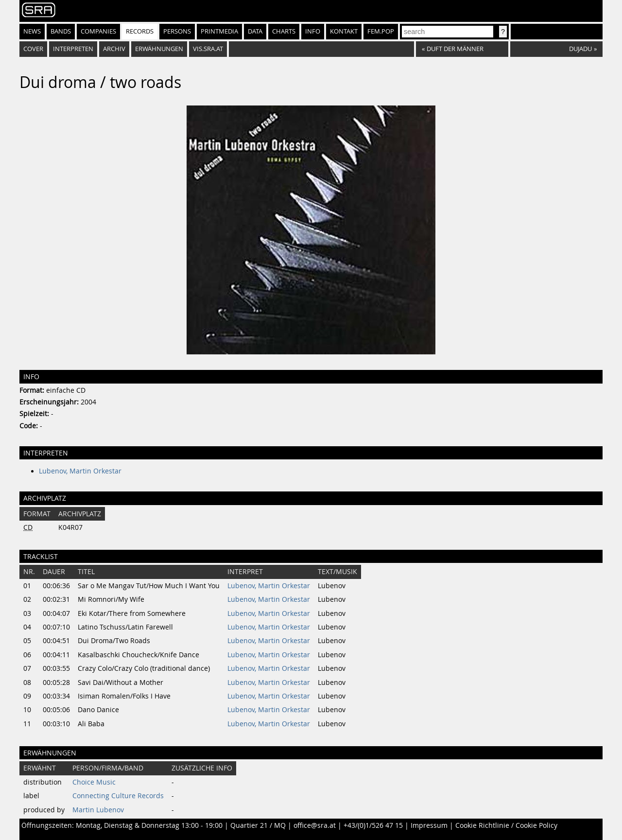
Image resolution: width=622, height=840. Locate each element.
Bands (61, 31)
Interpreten (73, 49)
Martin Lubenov (98, 810)
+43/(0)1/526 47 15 (373, 825)
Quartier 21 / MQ (258, 825)
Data (255, 31)
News (32, 31)
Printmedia (219, 31)
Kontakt (344, 31)
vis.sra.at (208, 49)
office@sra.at (315, 825)
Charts (284, 31)
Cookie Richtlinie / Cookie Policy (506, 825)
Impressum (429, 825)
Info (313, 31)
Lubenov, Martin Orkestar (80, 471)
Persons (177, 31)
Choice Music (94, 782)
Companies (98, 31)
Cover (33, 49)
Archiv (114, 49)
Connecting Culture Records (118, 796)
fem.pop (381, 31)
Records (140, 31)
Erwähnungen (159, 49)
